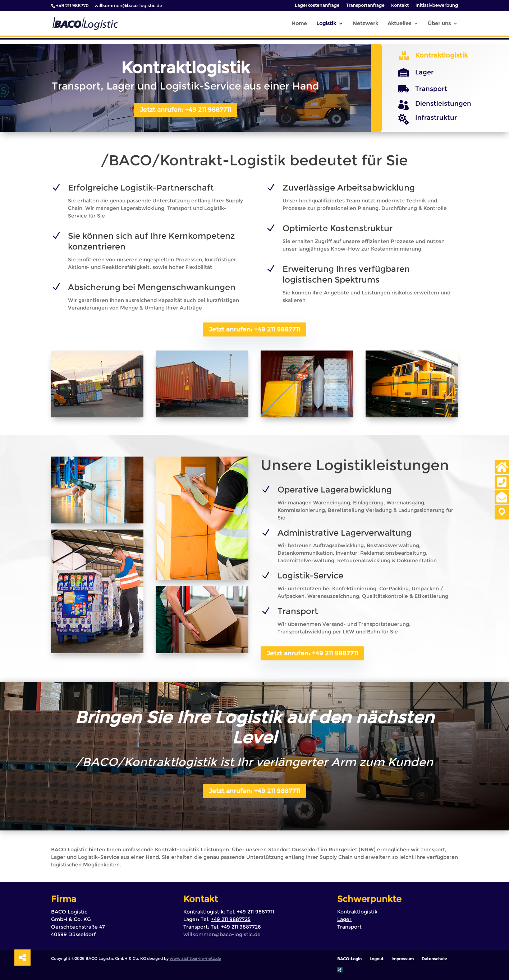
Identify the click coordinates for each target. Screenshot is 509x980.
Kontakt (400, 6)
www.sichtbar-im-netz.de (195, 958)
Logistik (326, 24)
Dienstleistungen (443, 104)
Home (299, 24)
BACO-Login (349, 959)
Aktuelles (399, 24)
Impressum (403, 959)
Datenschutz (434, 959)
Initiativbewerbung (437, 6)
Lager (424, 72)
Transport (431, 89)
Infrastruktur (436, 118)
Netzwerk (365, 24)
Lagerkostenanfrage (317, 6)
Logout (377, 959)
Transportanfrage (365, 6)
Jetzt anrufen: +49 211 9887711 (185, 110)
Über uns (439, 24)
